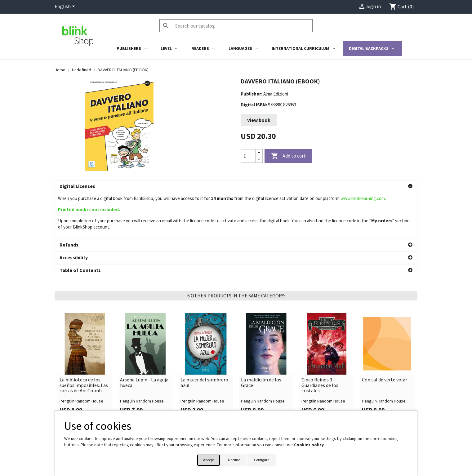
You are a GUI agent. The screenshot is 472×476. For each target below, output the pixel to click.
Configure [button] (262, 460)
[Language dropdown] (66, 7)
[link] (85, 320)
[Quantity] (248, 156)
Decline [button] (234, 460)
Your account (255, 408)
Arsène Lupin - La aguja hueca (144, 336)
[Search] (236, 26)
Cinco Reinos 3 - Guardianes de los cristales (320, 339)
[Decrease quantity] (259, 159)
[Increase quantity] (259, 153)
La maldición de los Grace (261, 336)
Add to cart (288, 156)
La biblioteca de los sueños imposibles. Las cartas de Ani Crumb (84, 339)
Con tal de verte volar (385, 334)
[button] (236, 186)
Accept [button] (209, 460)
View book (259, 120)
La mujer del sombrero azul (204, 336)
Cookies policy (309, 445)
